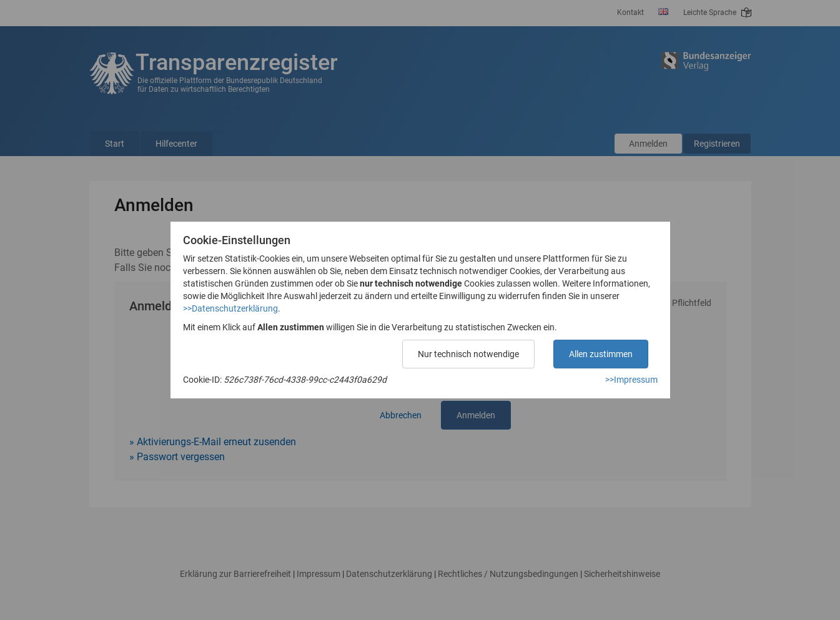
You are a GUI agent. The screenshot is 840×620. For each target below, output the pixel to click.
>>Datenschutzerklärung (230, 308)
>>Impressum (631, 380)
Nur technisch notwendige (468, 354)
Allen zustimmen (601, 354)
